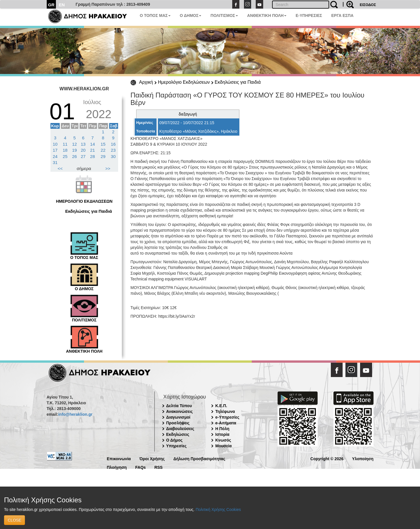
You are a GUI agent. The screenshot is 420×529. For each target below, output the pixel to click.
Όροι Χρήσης (152, 458)
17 (55, 150)
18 (65, 150)
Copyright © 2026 (327, 458)
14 (92, 144)
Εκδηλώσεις (178, 434)
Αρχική (146, 82)
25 (65, 156)
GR (51, 5)
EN (62, 5)
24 (55, 156)
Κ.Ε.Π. (221, 406)
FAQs (141, 467)
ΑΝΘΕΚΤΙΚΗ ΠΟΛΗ (267, 15)
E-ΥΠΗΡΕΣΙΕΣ (309, 15)
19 (75, 150)
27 (83, 156)
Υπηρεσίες (176, 446)
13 (83, 144)
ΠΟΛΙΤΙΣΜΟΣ (224, 15)
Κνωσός (223, 440)
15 (103, 144)
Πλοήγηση (117, 467)
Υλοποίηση (363, 458)
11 (65, 144)
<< (60, 168)
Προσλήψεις (178, 423)
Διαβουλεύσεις (180, 429)
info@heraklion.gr (75, 414)
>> (108, 168)
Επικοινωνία (119, 458)
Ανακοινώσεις (180, 411)
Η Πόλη (222, 429)
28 (92, 156)
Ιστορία (222, 434)
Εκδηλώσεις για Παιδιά (238, 82)
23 (113, 150)
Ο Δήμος (174, 440)
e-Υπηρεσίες (227, 417)
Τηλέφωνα (225, 411)
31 (55, 162)
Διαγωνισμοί (178, 417)
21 (92, 150)
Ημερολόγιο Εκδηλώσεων (184, 82)
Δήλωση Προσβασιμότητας (199, 458)
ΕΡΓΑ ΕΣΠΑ (342, 15)
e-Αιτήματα (226, 423)
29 (103, 156)
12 (75, 144)
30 (113, 156)
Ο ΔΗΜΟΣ (191, 15)
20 (83, 150)
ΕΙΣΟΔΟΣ (368, 5)
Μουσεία (223, 446)
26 (75, 156)
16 (113, 144)
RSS (158, 467)
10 (55, 144)
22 (103, 150)
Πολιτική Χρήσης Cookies (218, 510)
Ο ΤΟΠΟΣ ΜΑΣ (155, 15)
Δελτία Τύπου (179, 406)
